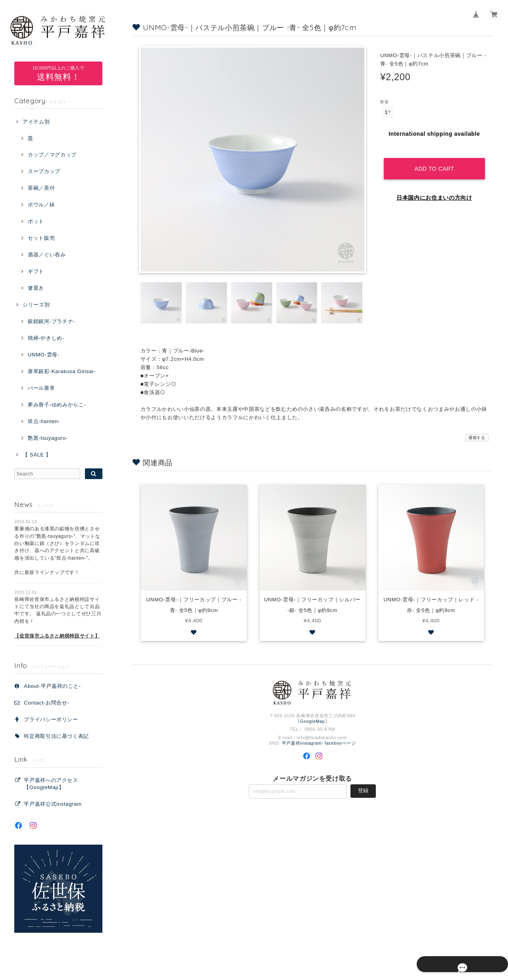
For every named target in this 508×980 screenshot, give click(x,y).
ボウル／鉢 (41, 205)
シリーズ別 (36, 305)
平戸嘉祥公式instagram (53, 804)
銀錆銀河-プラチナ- (51, 321)
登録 (363, 791)
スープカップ (44, 171)
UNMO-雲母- (44, 355)
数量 (384, 102)
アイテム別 (36, 122)
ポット (36, 221)
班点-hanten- (44, 421)
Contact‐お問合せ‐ (46, 703)
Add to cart (435, 161)
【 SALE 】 (37, 455)
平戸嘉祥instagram (302, 743)
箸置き (36, 288)
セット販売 (41, 238)
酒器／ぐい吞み (47, 255)
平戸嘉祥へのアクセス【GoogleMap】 (51, 784)
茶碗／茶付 (41, 188)
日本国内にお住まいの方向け (434, 190)
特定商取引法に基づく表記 (56, 736)
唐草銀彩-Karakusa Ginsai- (62, 371)
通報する (477, 438)
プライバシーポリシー (51, 719)
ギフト (36, 271)
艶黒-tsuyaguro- (48, 438)
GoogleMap (313, 721)
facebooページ (340, 743)
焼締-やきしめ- (46, 338)
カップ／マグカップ (52, 155)
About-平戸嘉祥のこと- (52, 686)
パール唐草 (41, 388)
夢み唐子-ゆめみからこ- (57, 405)
